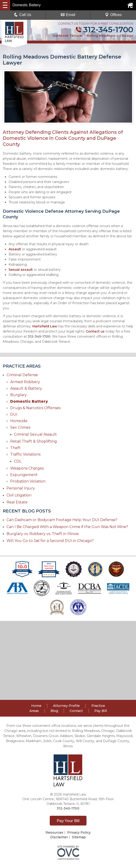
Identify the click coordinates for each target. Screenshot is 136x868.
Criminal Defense (22, 375)
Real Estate (17, 502)
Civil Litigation (19, 495)
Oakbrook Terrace (67, 36)
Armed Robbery (25, 382)
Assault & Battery (26, 388)
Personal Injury (21, 488)
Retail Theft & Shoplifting (34, 441)
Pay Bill (101, 711)
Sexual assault (21, 270)
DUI (14, 414)
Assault (15, 249)
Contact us (95, 331)
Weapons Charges (27, 468)
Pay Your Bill (68, 821)
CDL (18, 461)
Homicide (19, 421)
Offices (113, 15)
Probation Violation (28, 481)
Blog (54, 711)
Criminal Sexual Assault (35, 434)
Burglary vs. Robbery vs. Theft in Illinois (43, 534)
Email (68, 15)
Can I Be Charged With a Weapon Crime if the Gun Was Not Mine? (67, 527)
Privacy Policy (79, 832)
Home (36, 706)
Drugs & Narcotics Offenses (35, 408)
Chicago (126, 36)
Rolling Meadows (101, 36)
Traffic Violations (25, 454)
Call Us (23, 15)
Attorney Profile (66, 706)
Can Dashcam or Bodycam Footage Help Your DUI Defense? (62, 520)
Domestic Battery (29, 401)
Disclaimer (59, 837)
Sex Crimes (20, 427)
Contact (76, 711)
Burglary (19, 395)
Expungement (24, 475)
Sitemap (79, 837)
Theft (15, 448)
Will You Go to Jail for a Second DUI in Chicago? (50, 541)
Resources (54, 832)
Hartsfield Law (45, 326)
